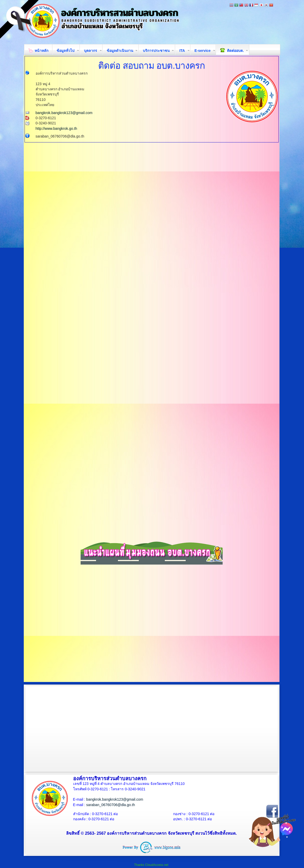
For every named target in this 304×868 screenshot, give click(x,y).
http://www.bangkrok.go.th (56, 128)
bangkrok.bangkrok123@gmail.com (64, 113)
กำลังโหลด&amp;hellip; (154, 277)
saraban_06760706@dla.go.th (111, 805)
